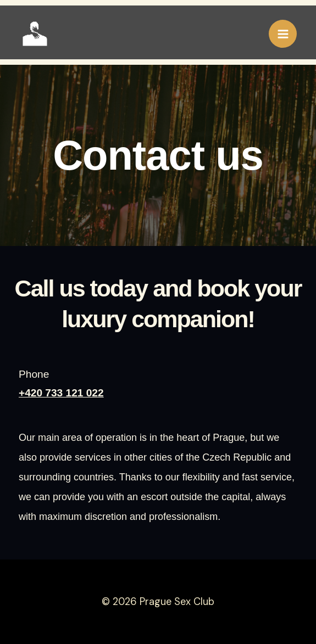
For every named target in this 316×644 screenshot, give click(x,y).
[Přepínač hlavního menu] (283, 34)
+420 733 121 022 (61, 393)
